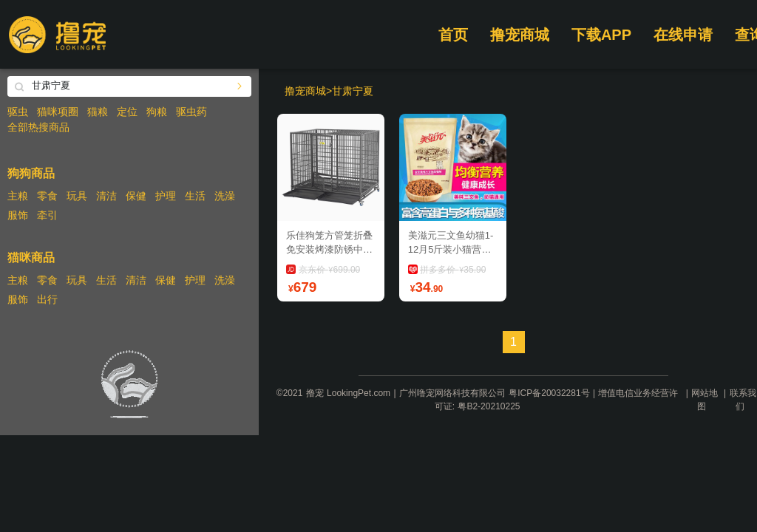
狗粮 (157, 112)
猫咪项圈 (58, 112)
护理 (166, 196)
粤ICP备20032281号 (549, 393)
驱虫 (18, 112)
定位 (127, 112)
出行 (47, 299)
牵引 (47, 215)
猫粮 (98, 112)
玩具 (77, 196)
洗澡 (225, 196)
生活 (195, 196)
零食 (47, 196)
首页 (453, 35)
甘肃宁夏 (353, 91)
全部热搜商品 (38, 127)
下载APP (601, 35)
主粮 (18, 196)
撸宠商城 (520, 35)
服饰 (18, 215)
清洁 (106, 196)
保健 (136, 196)
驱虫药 (191, 112)
